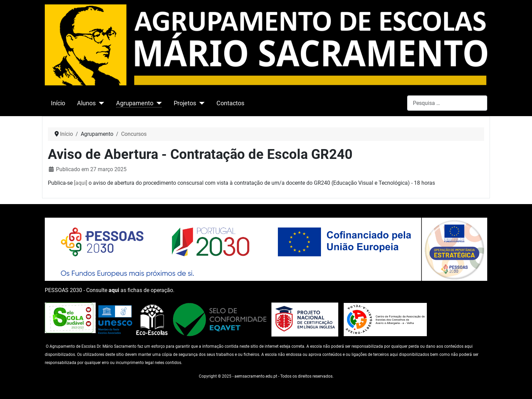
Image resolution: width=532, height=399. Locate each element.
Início (58, 103)
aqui (114, 290)
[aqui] (81, 183)
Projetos (185, 103)
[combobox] (447, 103)
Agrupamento (135, 103)
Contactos (230, 103)
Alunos (86, 103)
